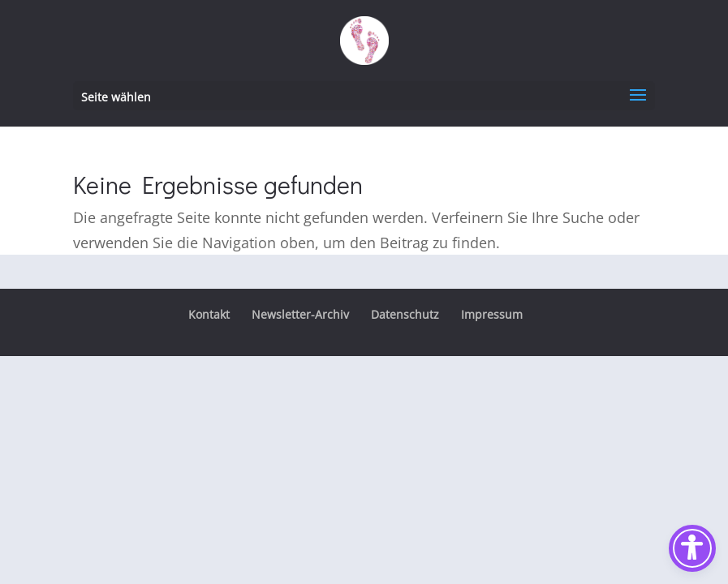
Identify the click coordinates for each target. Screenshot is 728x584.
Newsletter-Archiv (300, 314)
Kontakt (209, 314)
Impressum (492, 314)
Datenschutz (405, 314)
